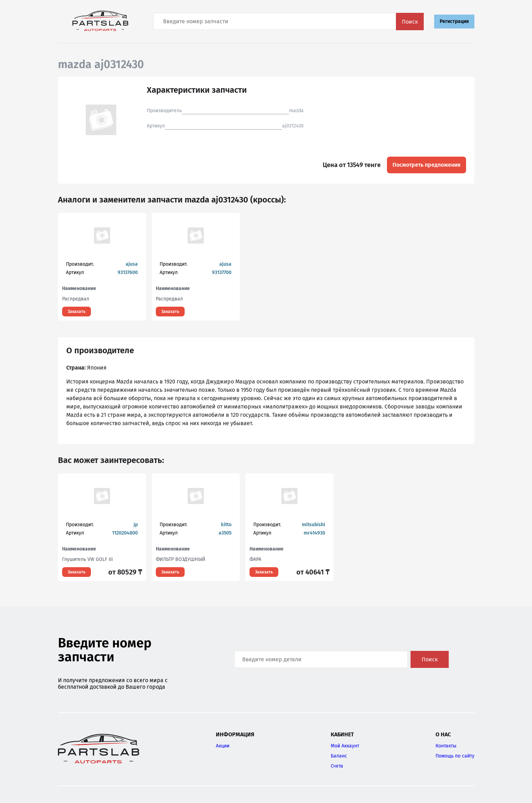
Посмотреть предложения (427, 165)
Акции (223, 746)
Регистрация (454, 21)
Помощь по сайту (455, 756)
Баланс (339, 756)
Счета (337, 766)
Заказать (77, 312)
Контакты (446, 746)
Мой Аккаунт (345, 746)
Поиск (410, 22)
